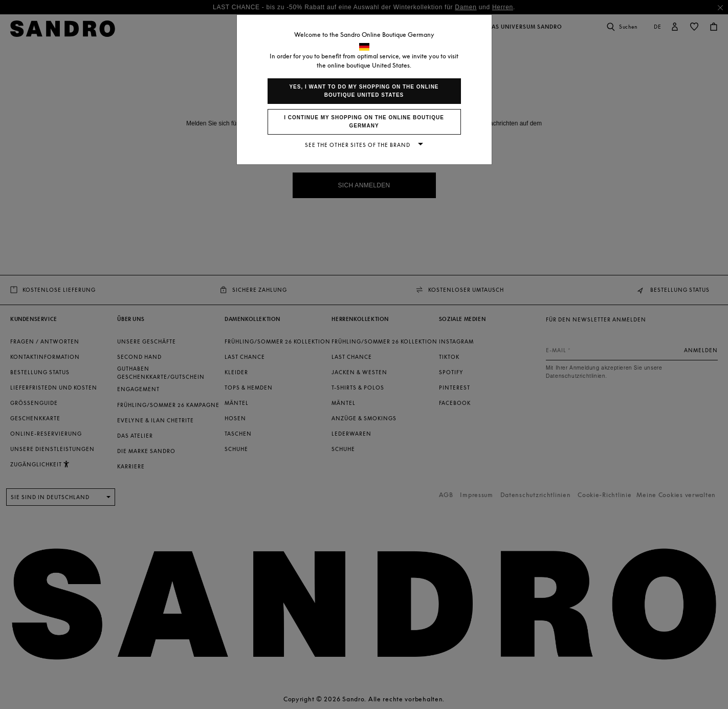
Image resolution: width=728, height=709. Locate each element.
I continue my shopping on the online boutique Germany (364, 122)
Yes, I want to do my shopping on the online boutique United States (364, 91)
